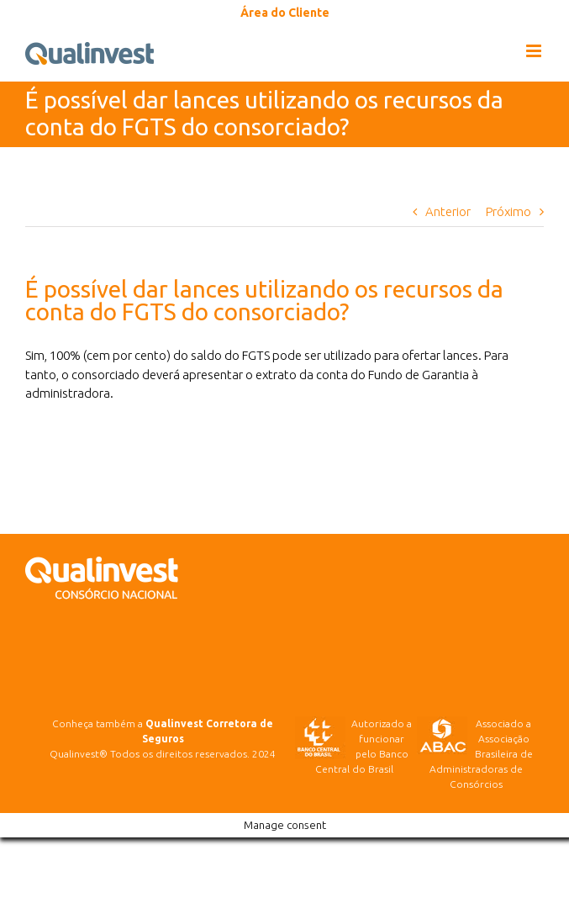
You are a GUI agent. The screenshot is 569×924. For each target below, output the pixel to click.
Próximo (508, 211)
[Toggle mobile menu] (535, 51)
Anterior (448, 211)
